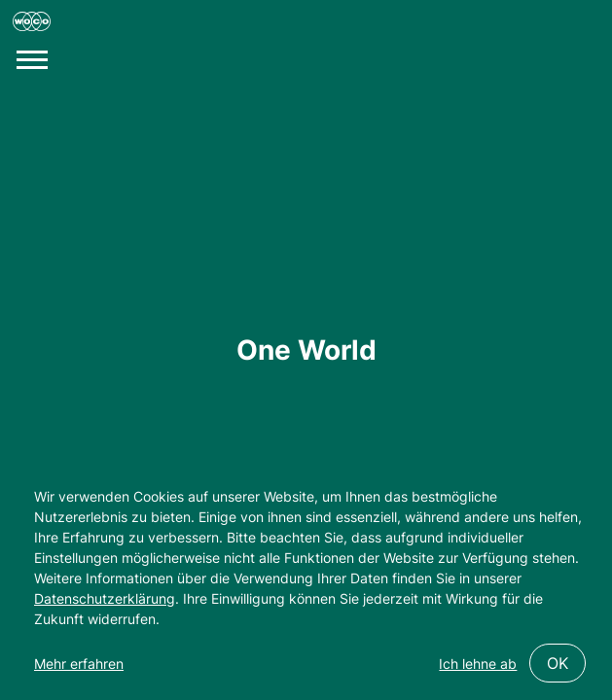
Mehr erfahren (79, 664)
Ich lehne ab (478, 664)
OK (558, 663)
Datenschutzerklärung (105, 598)
